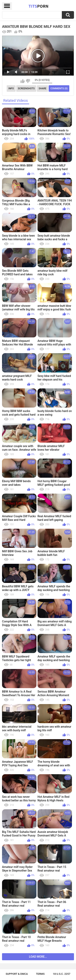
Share (43, 88)
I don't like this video (28, 81)
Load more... (38, 957)
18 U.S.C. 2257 (62, 974)
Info (11, 88)
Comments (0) (59, 88)
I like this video (23, 81)
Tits (39, 6)
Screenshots (26, 88)
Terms (40, 974)
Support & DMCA (17, 974)
